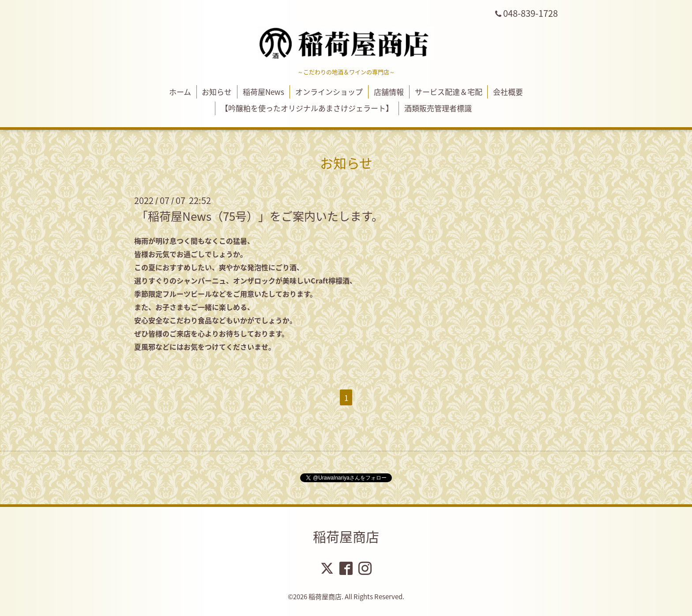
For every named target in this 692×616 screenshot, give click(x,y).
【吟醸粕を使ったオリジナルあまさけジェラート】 (307, 108)
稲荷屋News (263, 92)
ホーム (180, 92)
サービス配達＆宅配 (449, 92)
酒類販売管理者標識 (438, 108)
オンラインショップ (329, 92)
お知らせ (217, 92)
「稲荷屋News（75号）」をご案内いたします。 (260, 216)
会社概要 (508, 92)
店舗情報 (389, 92)
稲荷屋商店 (346, 536)
